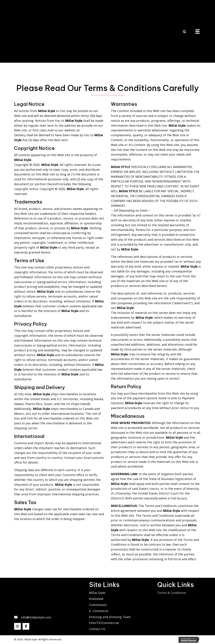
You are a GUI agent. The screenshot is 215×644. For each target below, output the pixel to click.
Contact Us (97, 629)
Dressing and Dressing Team (110, 617)
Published (96, 599)
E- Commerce (99, 611)
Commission (98, 605)
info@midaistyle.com (36, 617)
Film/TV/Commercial (104, 623)
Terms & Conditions (172, 593)
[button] (17, 626)
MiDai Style (97, 593)
